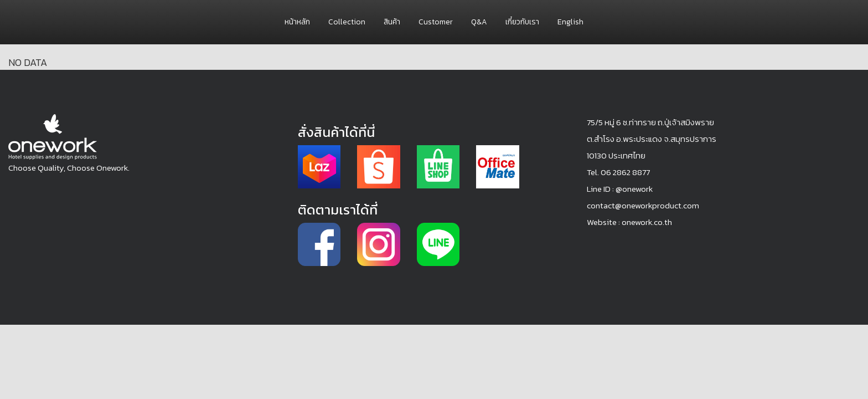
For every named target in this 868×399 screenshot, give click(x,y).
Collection (347, 22)
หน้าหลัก (297, 22)
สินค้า (392, 22)
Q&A (479, 22)
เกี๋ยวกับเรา (522, 22)
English (570, 22)
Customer (436, 22)
